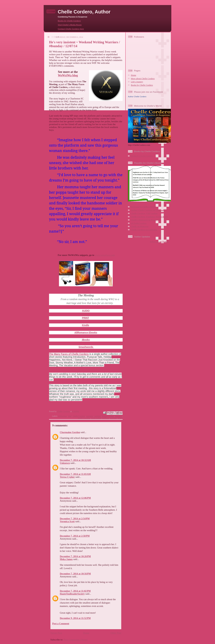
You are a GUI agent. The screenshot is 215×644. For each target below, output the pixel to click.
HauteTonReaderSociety (72, 594)
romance (119, 416)
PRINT (85, 318)
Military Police (108, 416)
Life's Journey (137, 82)
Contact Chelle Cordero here (71, 29)
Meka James (66, 559)
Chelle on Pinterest (140, 227)
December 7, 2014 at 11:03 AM (75, 474)
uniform (106, 418)
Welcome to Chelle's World (143, 207)
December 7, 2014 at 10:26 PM (75, 556)
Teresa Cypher (67, 477)
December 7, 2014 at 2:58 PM (75, 536)
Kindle (86, 325)
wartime (113, 418)
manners (90, 416)
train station (96, 418)
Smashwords (86, 347)
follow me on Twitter (159, 242)
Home (86, 633)
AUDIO (86, 311)
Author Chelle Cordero (137, 97)
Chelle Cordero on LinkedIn (144, 230)
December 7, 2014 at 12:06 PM (75, 498)
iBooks (86, 340)
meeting (98, 416)
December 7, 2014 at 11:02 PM (75, 591)
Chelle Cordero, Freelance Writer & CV (149, 217)
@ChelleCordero (139, 223)
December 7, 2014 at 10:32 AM (75, 460)
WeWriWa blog (68, 75)
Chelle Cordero (79, 416)
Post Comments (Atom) (76, 640)
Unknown (65, 463)
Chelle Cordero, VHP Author (144, 213)
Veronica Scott (67, 521)
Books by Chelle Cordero (69, 21)
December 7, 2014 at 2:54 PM (75, 519)
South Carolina (84, 418)
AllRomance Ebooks (86, 332)
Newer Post (56, 633)
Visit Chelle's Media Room (70, 25)
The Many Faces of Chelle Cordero (69, 354)
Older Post (116, 633)
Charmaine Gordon (70, 432)
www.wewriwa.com (105, 255)
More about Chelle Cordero (143, 79)
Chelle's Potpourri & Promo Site (146, 220)
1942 (70, 416)
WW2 (120, 418)
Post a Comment (61, 624)
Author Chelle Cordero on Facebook (148, 210)
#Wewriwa (62, 416)
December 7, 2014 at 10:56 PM (75, 574)
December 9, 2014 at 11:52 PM (75, 618)
